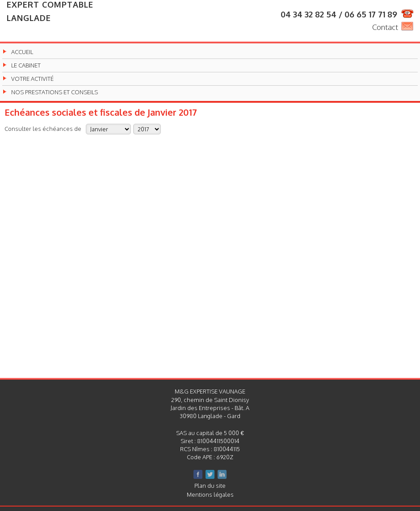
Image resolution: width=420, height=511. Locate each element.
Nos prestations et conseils (55, 92)
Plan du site (210, 486)
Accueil (22, 52)
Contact (385, 27)
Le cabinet (26, 65)
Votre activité (32, 79)
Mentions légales (210, 494)
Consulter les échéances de (43, 128)
